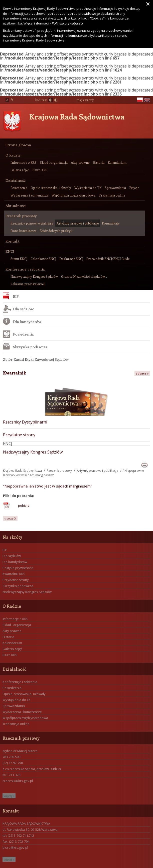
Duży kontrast (56, 100)
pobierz (24, 506)
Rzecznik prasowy (59, 471)
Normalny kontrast (51, 100)
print (144, 463)
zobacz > (142, 373)
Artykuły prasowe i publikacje (98, 471)
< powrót (10, 518)
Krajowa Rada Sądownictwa (77, 116)
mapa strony (85, 100)
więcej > (9, 796)
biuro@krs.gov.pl (15, 847)
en (147, 100)
